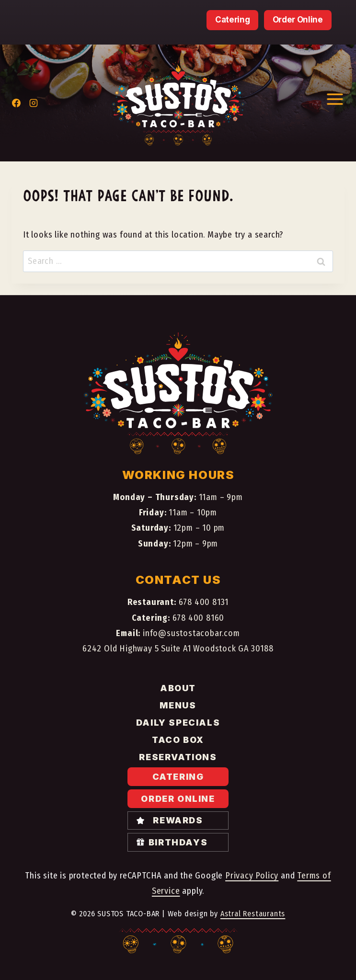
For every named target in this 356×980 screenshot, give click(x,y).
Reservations (178, 757)
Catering (232, 20)
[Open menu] (335, 99)
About (178, 688)
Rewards (178, 820)
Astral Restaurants (253, 914)
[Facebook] (16, 103)
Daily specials (178, 723)
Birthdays (178, 842)
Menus (178, 705)
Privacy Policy (252, 876)
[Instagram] (34, 103)
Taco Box (178, 740)
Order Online (298, 20)
